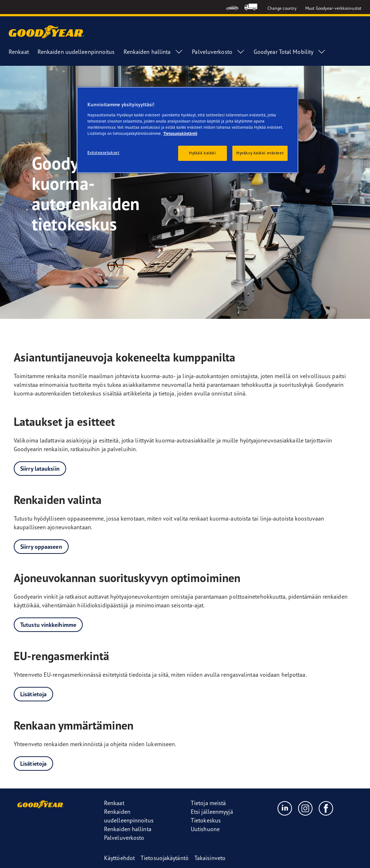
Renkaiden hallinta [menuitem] (154, 52)
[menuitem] (232, 7)
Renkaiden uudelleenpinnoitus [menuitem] (76, 52)
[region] (188, 130)
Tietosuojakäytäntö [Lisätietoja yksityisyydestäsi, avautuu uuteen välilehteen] (180, 133)
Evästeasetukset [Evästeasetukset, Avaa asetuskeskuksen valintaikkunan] (104, 153)
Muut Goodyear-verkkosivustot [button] (333, 8)
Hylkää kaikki (202, 153)
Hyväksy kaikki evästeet (260, 153)
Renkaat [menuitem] (19, 52)
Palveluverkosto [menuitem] (218, 52)
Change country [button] (282, 8)
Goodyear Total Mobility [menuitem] (290, 52)
